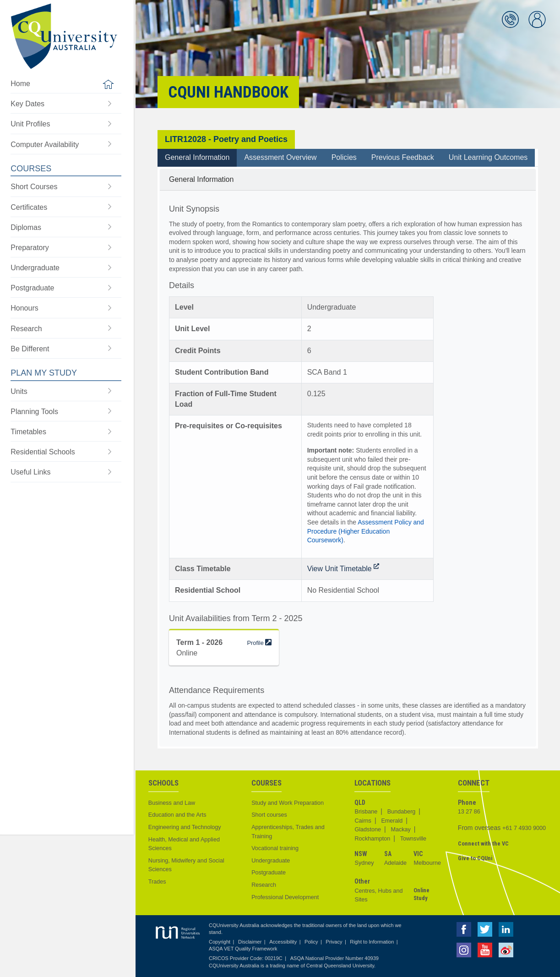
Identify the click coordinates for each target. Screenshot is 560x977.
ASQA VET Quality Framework (243, 949)
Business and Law (172, 803)
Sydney (364, 863)
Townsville (413, 839)
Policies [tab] (344, 157)
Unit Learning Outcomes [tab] (488, 157)
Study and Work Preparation (288, 803)
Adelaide (395, 863)
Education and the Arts (177, 815)
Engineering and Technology (185, 827)
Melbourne (427, 863)
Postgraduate (269, 873)
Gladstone (367, 830)
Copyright (220, 942)
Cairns (363, 821)
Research (264, 885)
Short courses (269, 815)
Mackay (400, 830)
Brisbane (366, 812)
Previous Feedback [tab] (403, 157)
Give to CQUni (475, 858)
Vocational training (275, 848)
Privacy (334, 942)
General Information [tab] (197, 157)
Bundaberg (402, 812)
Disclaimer (250, 942)
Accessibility (283, 942)
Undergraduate (271, 861)
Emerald (392, 821)
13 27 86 (469, 812)
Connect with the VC (483, 843)
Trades (157, 882)
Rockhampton (372, 839)
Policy (311, 942)
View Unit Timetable (343, 569)
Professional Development (285, 897)
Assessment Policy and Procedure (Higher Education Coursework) (366, 531)
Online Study (421, 894)
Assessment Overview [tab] (280, 157)
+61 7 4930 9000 (524, 828)
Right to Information (372, 942)
